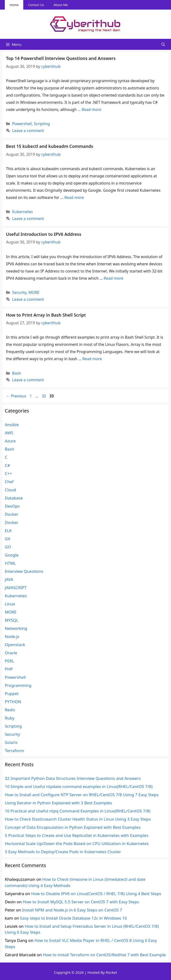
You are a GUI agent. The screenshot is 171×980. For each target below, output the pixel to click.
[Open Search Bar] (163, 44)
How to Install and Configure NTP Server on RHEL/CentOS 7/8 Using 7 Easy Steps (82, 795)
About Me (61, 5)
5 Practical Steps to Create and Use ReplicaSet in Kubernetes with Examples (77, 835)
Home (14, 5)
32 (44, 396)
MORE (34, 292)
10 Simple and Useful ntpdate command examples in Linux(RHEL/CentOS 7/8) (79, 786)
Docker (12, 514)
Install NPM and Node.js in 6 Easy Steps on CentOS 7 (72, 910)
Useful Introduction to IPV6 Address (44, 234)
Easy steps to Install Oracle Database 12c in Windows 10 (74, 918)
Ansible (12, 425)
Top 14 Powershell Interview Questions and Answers (61, 58)
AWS (9, 433)
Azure (10, 441)
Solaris (11, 742)
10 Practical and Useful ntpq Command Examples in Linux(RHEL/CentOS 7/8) (78, 811)
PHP (9, 669)
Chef (9, 482)
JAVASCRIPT (16, 588)
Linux (10, 604)
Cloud (10, 490)
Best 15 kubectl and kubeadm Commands (50, 146)
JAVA (9, 579)
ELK (8, 531)
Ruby (10, 718)
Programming (18, 685)
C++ (8, 473)
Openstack (15, 645)
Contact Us (36, 5)
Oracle (11, 653)
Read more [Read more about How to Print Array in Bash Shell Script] (92, 359)
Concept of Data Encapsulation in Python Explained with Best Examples (73, 827)
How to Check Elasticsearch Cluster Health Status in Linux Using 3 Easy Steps (78, 819)
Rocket (111, 972)
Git (8, 539)
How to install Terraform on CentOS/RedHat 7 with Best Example (104, 955)
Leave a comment (28, 131)
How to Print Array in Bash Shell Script (46, 315)
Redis (10, 710)
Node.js (12, 636)
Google (12, 555)
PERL (9, 661)
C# (7, 465)
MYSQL (12, 620)
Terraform (14, 751)
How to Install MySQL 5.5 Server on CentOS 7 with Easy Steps (81, 902)
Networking (16, 628)
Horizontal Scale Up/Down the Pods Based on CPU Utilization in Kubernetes (77, 844)
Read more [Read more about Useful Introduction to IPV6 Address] (113, 278)
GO (8, 547)
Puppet (12, 693)
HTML (10, 563)
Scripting (42, 124)
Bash (17, 373)
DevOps (12, 506)
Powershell (22, 124)
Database (14, 498)
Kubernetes (23, 212)
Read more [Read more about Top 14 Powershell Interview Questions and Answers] (91, 110)
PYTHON (13, 702)
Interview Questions (24, 571)
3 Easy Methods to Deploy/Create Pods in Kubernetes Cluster (63, 852)
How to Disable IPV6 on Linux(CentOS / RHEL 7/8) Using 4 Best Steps (96, 894)
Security (19, 292)
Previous (16, 396)
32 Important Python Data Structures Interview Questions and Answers (73, 778)
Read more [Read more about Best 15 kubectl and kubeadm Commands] (74, 197)
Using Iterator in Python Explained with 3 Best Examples (58, 803)
